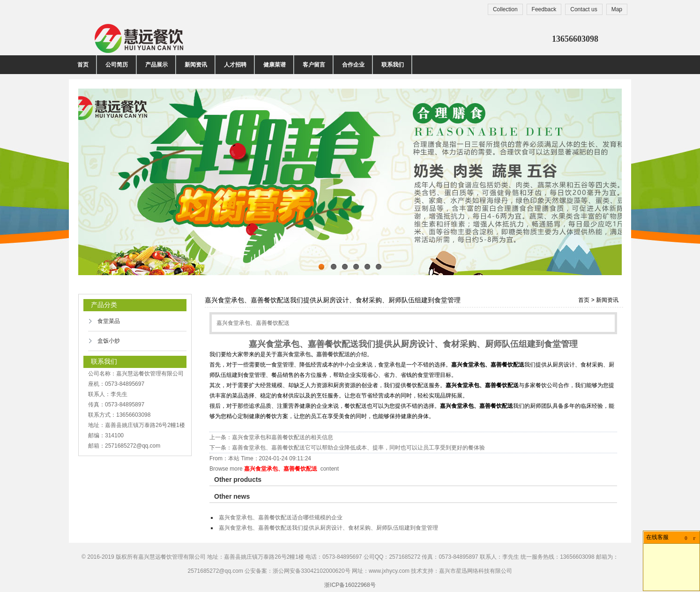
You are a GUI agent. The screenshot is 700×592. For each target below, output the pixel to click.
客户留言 (314, 65)
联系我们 (393, 65)
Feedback (544, 9)
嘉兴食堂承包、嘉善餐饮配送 (281, 469)
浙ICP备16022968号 (350, 585)
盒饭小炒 (109, 341)
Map (617, 9)
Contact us (584, 9)
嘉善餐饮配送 (333, 354)
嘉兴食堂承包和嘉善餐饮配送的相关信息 (283, 437)
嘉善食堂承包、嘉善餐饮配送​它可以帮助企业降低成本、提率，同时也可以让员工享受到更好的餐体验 (358, 448)
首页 (83, 65)
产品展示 (156, 65)
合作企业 (353, 65)
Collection (505, 9)
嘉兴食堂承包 (294, 354)
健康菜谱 (275, 65)
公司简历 (117, 65)
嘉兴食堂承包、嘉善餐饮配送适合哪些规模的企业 (281, 517)
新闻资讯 (196, 65)
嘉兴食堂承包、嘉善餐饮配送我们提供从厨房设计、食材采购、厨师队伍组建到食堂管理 (328, 528)
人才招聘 (235, 65)
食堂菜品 (109, 321)
